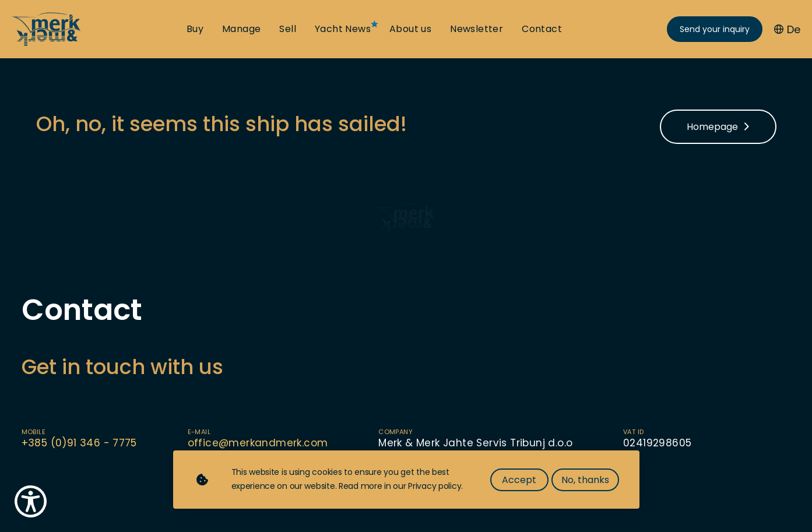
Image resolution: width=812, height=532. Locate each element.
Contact (542, 29)
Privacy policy (435, 486)
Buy (195, 29)
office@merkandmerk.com (258, 443)
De (787, 29)
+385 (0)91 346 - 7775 (79, 443)
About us (410, 29)
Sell (288, 29)
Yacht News (343, 29)
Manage (241, 29)
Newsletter (477, 29)
